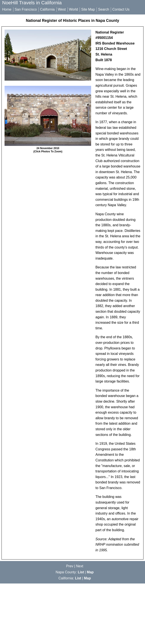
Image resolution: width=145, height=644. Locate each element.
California (47, 9)
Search (104, 9)
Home (7, 9)
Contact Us (121, 9)
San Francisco (26, 9)
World (74, 9)
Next (80, 566)
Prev (70, 566)
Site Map (88, 9)
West (62, 9)
